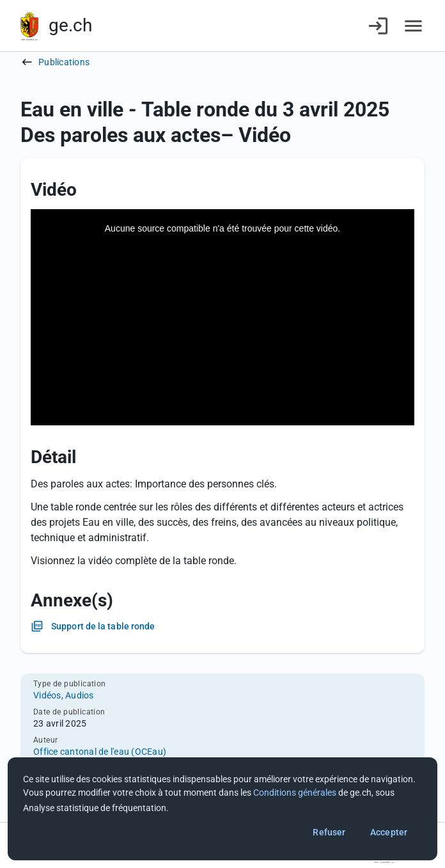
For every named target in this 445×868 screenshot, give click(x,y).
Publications (64, 62)
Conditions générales (295, 793)
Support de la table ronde (103, 626)
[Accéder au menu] (413, 26)
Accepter (389, 832)
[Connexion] (378, 26)
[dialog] (222, 809)
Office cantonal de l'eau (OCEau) (100, 752)
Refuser (329, 832)
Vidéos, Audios (64, 695)
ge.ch (70, 25)
